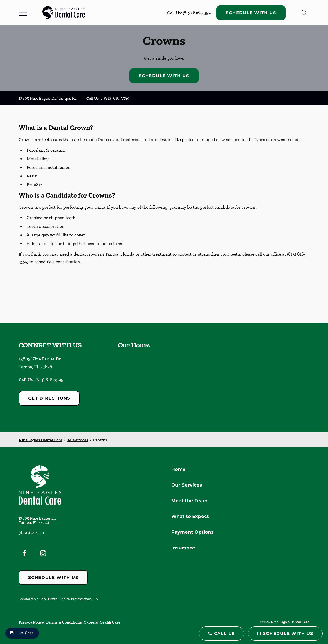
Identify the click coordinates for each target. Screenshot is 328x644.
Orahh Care (110, 622)
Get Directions (49, 398)
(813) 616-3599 (117, 98)
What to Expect (190, 516)
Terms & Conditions (64, 622)
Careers (91, 622)
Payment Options (192, 532)
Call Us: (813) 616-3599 (189, 13)
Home (178, 469)
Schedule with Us (251, 13)
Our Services (187, 485)
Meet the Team (189, 501)
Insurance (183, 548)
